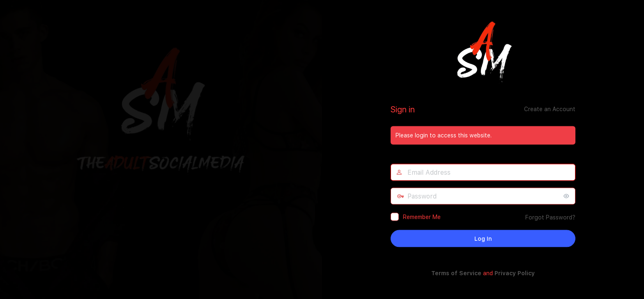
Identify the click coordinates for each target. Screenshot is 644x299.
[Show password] (567, 196)
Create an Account (550, 109)
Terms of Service (456, 273)
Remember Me (422, 217)
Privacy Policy (515, 273)
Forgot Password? (550, 217)
